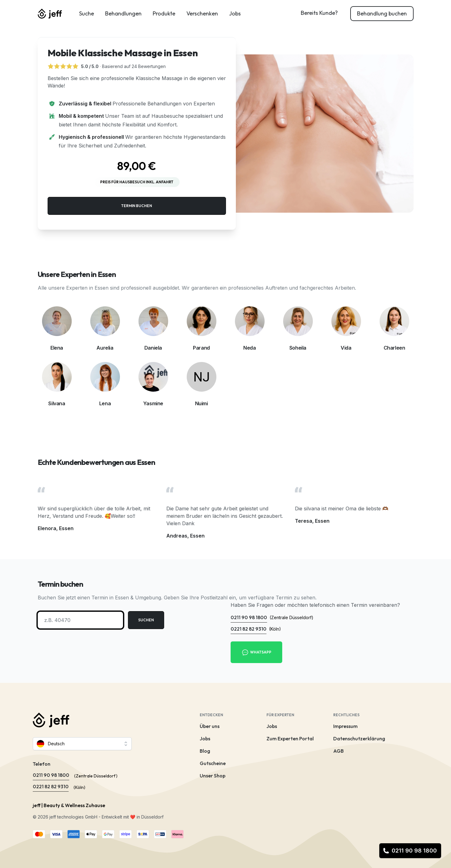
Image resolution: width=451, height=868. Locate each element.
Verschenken (202, 13)
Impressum (345, 726)
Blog (205, 751)
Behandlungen (123, 13)
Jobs (235, 13)
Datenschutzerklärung (359, 738)
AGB (338, 751)
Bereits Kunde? (319, 13)
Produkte (164, 13)
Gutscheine (213, 763)
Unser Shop (213, 776)
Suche (87, 13)
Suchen (146, 620)
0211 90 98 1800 (410, 851)
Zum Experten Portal (290, 738)
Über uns (210, 726)
